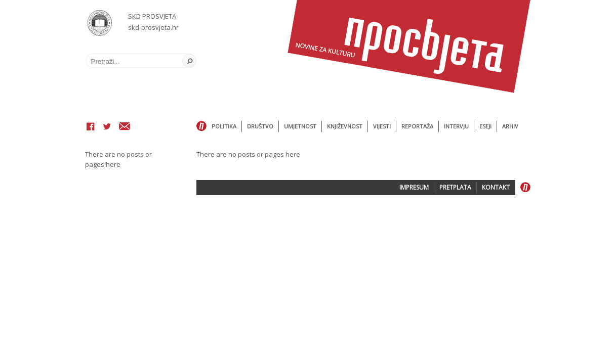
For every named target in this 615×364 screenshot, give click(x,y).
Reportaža (417, 126)
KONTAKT (496, 187)
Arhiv (510, 126)
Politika (224, 126)
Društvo (260, 126)
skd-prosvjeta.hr (153, 27)
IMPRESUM (414, 187)
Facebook (91, 127)
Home (201, 126)
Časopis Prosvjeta (409, 47)
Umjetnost (300, 126)
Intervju (456, 126)
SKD (100, 23)
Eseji (485, 126)
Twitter (107, 127)
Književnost (345, 126)
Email (125, 127)
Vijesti (382, 126)
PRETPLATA (455, 187)
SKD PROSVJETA (152, 16)
